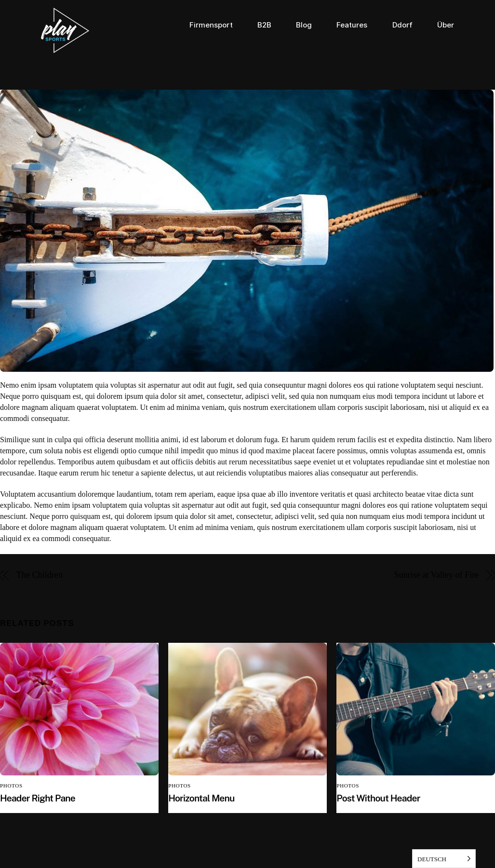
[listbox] (444, 859)
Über (446, 25)
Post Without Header (378, 798)
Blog (304, 25)
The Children (40, 575)
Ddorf (402, 25)
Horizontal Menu (201, 798)
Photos (11, 786)
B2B (264, 25)
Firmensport (211, 25)
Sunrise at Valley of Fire (436, 575)
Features (352, 25)
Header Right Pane (38, 798)
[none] (444, 859)
